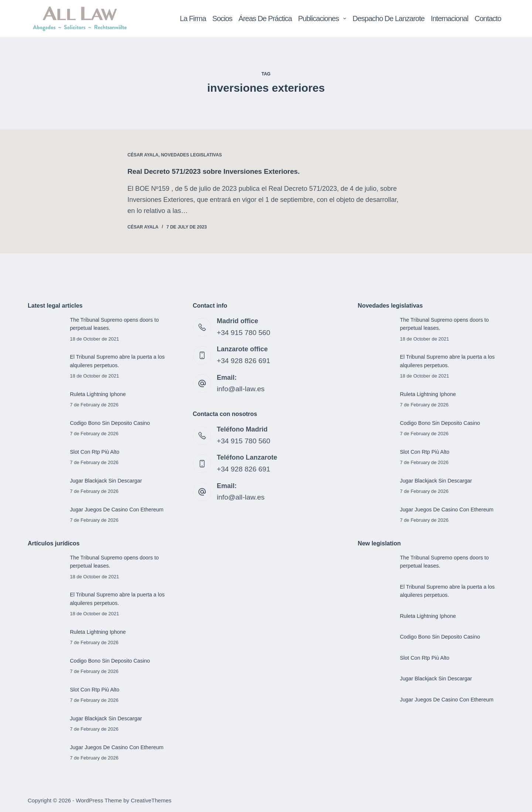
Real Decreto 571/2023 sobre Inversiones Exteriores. (219, 171)
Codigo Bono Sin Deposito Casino (111, 422)
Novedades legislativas (192, 155)
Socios (222, 18)
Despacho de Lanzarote (388, 18)
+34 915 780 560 (242, 332)
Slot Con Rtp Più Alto (96, 451)
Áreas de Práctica (265, 18)
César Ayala (143, 155)
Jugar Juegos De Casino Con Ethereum (118, 509)
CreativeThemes (151, 799)
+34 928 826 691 (242, 359)
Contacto (488, 18)
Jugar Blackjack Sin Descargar (107, 480)
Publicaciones (324, 18)
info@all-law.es (239, 387)
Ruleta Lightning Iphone (99, 394)
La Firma (193, 18)
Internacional (450, 18)
